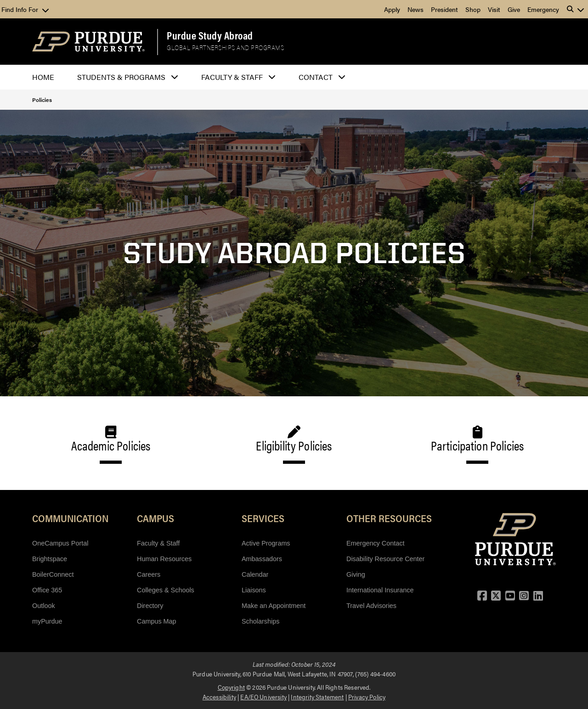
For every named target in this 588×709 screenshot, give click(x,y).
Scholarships (260, 621)
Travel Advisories (371, 606)
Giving (356, 574)
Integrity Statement (317, 697)
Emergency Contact (375, 543)
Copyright (231, 687)
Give (514, 9)
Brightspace (50, 559)
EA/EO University (263, 697)
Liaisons (254, 590)
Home (43, 77)
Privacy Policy (367, 697)
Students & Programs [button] (121, 77)
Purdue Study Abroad (210, 35)
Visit (494, 9)
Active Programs (266, 543)
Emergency (543, 9)
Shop (473, 9)
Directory (150, 606)
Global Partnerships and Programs (225, 48)
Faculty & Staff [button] (232, 77)
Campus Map (157, 621)
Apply (392, 9)
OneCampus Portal (60, 543)
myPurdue (47, 621)
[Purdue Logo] (88, 42)
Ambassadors (262, 559)
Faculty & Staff (158, 543)
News (416, 9)
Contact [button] (316, 77)
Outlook (44, 606)
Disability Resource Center (385, 559)
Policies (42, 100)
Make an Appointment (274, 606)
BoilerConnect (53, 574)
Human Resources (164, 559)
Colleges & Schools (166, 590)
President (444, 9)
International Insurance (380, 590)
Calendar (255, 574)
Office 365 (47, 590)
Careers (149, 574)
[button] (576, 9)
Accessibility (219, 697)
